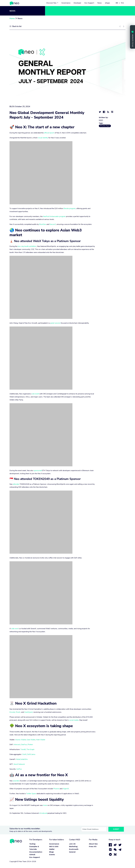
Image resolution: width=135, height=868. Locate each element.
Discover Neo (52, 3)
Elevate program (70, 208)
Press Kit (93, 846)
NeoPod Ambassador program (54, 216)
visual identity (43, 138)
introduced (43, 813)
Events (52, 855)
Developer (77, 3)
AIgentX (66, 789)
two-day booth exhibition (27, 246)
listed (45, 805)
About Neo (93, 844)
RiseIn (18, 712)
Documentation (36, 852)
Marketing (73, 846)
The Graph (30, 749)
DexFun (24, 745)
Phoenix (56, 789)
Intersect (17, 745)
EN (117, 3)
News (100, 3)
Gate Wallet (31, 740)
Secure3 (53, 224)
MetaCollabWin (22, 759)
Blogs (52, 852)
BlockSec (43, 224)
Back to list (17, 26)
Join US (72, 844)
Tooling (32, 844)
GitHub (32, 855)
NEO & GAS (54, 846)
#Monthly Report (105, 126)
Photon (30, 745)
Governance (66, 3)
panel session (55, 323)
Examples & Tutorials (34, 848)
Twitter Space (31, 794)
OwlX (24, 754)
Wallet (52, 849)
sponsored (38, 471)
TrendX (23, 749)
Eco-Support (89, 3)
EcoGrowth (74, 849)
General (72, 852)
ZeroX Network (19, 764)
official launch (49, 133)
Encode (12, 712)
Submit (116, 829)
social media (74, 720)
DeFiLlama (31, 754)
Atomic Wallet (20, 740)
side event (35, 394)
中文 (122, 3)
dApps (107, 3)
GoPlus (19, 769)
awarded (16, 781)
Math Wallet (41, 740)
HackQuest (28, 712)
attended (16, 484)
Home (12, 18)
